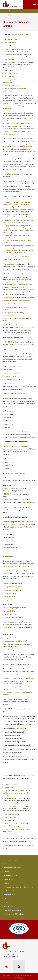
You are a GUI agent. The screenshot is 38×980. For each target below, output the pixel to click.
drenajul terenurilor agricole (13, 587)
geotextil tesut (10, 46)
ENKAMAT (7, 494)
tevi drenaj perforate (12, 70)
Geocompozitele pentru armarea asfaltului (16, 446)
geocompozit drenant (14, 222)
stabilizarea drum (19, 328)
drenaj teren (29, 118)
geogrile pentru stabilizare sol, (24, 207)
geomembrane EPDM (13, 253)
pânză (17, 625)
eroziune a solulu (13, 294)
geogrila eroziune (23, 236)
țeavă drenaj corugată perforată (15, 645)
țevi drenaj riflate (9, 611)
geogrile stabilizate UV (10, 238)
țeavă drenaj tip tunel (11, 650)
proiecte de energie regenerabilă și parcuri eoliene (17, 319)
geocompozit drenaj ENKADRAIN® (15, 641)
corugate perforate (20, 571)
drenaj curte (7, 233)
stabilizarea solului (24, 103)
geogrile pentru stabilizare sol (18, 284)
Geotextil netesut (9, 349)
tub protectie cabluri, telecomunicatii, (17, 825)
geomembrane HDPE (15, 250)
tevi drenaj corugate (12, 73)
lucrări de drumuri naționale (13, 675)
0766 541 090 (15, 957)
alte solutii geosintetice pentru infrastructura (14, 90)
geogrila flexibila (8, 207)
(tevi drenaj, (21, 226)
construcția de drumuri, (27, 141)
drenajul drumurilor (10, 597)
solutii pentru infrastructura (22, 35)
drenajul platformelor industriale (14, 600)
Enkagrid (6, 414)
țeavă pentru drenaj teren (23, 230)
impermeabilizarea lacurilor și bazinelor (17, 301)
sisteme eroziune (10, 55)
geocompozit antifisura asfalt (15, 63)
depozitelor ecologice (11, 304)
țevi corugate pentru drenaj (23, 566)
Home (5, 11)
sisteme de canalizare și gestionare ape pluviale (16, 308)
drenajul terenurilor (11, 226)
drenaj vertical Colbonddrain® (14, 638)
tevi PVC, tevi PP (10, 80)
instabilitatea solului (17, 240)
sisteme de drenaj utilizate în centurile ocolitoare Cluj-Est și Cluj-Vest (16, 688)
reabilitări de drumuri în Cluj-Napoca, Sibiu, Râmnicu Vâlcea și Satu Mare (17, 683)
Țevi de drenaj (7, 566)
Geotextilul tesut (8, 384)
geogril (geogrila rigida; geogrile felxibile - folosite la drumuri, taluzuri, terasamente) (18, 50)
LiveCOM (22, 977)
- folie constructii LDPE (11, 86)
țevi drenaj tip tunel (10, 614)
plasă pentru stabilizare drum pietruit (15, 209)
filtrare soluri (8, 370)
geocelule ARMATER (10, 489)
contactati (6, 762)
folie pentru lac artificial (18, 524)
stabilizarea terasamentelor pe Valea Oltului (18, 678)
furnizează (13, 113)
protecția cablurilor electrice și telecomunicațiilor (13, 314)
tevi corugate (9, 77)
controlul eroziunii (11, 236)
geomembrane (14, 129)
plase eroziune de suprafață (14, 292)
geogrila (16, 205)
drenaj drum (26, 574)
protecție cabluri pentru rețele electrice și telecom (17, 694)
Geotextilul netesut (9, 354)
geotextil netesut (10, 43)
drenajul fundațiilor (10, 593)
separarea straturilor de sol (13, 373)
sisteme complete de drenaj (13, 618)
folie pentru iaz (15, 248)
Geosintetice (7, 162)
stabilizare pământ (18, 126)
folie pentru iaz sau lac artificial (13, 131)
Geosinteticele (13, 174)
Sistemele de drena (9, 561)
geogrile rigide (25, 205)
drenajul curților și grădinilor (13, 590)
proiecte (11, 699)
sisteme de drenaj (29, 147)
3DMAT (6, 500)
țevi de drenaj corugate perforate (15, 608)
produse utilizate (19, 729)
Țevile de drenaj (8, 571)
